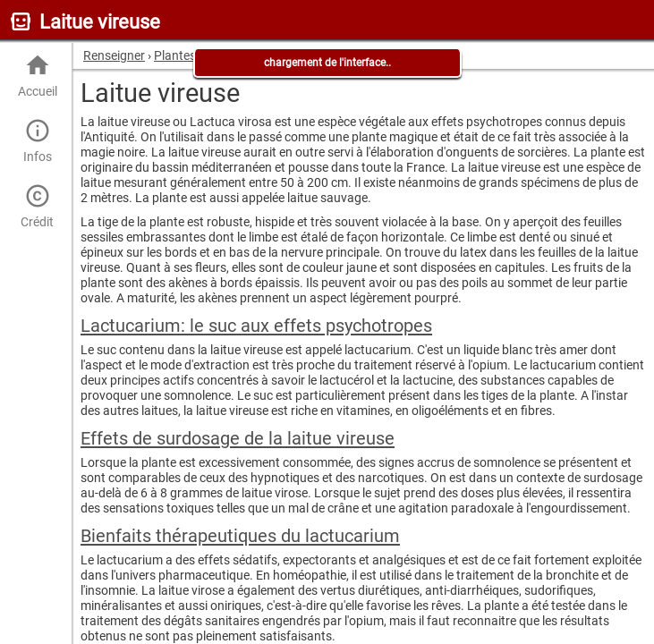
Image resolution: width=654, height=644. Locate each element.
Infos (37, 141)
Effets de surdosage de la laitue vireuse (238, 438)
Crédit (37, 206)
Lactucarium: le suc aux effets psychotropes (256, 326)
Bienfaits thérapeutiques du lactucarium (240, 536)
